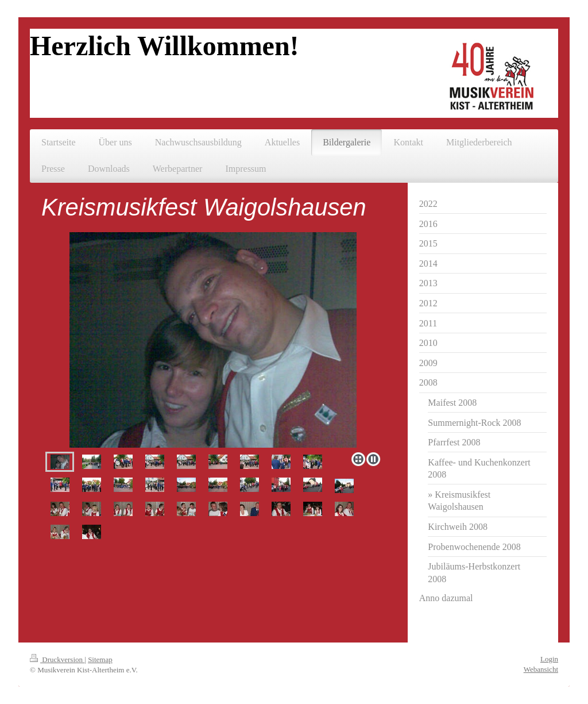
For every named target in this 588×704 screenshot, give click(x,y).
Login (549, 659)
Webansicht (541, 669)
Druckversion (57, 659)
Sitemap (100, 659)
